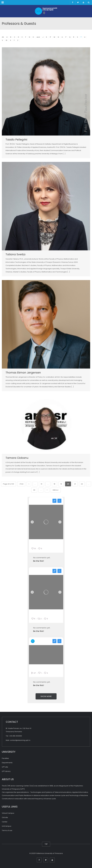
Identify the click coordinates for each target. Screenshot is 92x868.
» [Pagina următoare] (47, 490)
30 (34, 490)
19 (61, 484)
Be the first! (39, 561)
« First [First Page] (21, 484)
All (3, 37)
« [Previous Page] (29, 484)
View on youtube (54, 641)
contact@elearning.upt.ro (20, 740)
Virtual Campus (8, 813)
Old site (5, 817)
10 (41, 484)
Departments (7, 763)
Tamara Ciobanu (17, 458)
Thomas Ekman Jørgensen (23, 373)
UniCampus (7, 826)
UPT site (5, 767)
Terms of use (7, 830)
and (38, 37)
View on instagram (54, 501)
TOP (46, 844)
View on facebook (54, 571)
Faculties (5, 758)
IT (50, 37)
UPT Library (6, 771)
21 (75, 484)
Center (5, 822)
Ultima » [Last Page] (56, 490)
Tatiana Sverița (15, 254)
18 (54, 484)
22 (82, 484)
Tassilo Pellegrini (16, 140)
